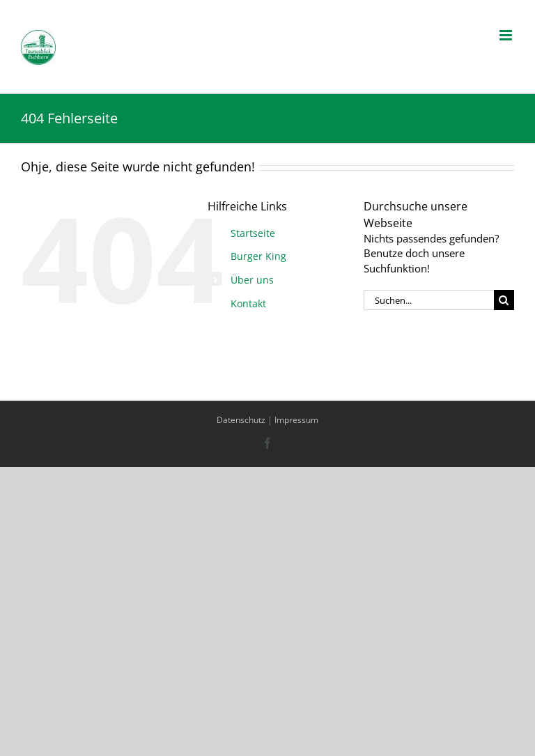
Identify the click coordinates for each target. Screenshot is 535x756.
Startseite (253, 233)
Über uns (252, 280)
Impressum (296, 420)
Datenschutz (241, 420)
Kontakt (248, 303)
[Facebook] (267, 443)
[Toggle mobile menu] (507, 35)
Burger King (258, 256)
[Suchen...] (429, 300)
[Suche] (504, 300)
